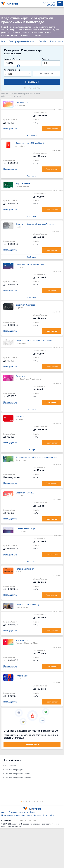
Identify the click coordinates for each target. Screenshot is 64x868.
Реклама (13, 812)
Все (3, 41)
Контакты (24, 812)
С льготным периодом (13, 770)
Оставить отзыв (32, 745)
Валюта (45, 59)
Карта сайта (49, 815)
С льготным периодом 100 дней (17, 777)
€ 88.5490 (51, 5)
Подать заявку (52, 129)
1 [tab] (21, 802)
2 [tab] (24, 802)
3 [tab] (27, 802)
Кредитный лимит (12, 59)
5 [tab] (32, 802)
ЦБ (44, 3)
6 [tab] (35, 802)
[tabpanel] (31, 769)
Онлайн (42, 41)
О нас (4, 812)
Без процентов (10, 766)
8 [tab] (40, 802)
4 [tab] (29, 802)
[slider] (18, 66)
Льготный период (12, 70)
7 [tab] (37, 802)
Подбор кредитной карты (22, 41)
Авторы (37, 815)
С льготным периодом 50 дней (17, 774)
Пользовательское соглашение (17, 815)
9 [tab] (43, 802)
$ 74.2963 (51, 3)
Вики (33, 812)
